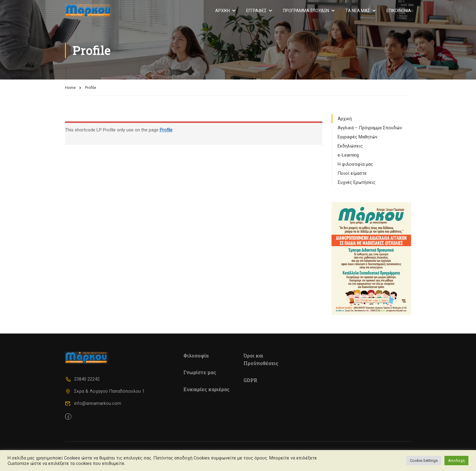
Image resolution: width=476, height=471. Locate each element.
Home (70, 88)
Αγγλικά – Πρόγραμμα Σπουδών (370, 128)
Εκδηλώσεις (350, 146)
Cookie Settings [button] (424, 461)
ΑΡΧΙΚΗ (223, 11)
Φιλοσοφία (196, 356)
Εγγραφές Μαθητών (357, 137)
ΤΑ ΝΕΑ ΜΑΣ (358, 11)
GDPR (250, 380)
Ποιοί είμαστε (352, 173)
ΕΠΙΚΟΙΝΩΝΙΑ (399, 11)
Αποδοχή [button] (456, 461)
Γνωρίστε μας (200, 372)
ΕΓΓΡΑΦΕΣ (256, 11)
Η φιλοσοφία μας (355, 164)
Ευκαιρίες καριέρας (206, 389)
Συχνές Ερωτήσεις (357, 182)
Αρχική (345, 119)
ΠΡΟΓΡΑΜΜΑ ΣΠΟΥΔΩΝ (306, 11)
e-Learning (348, 155)
